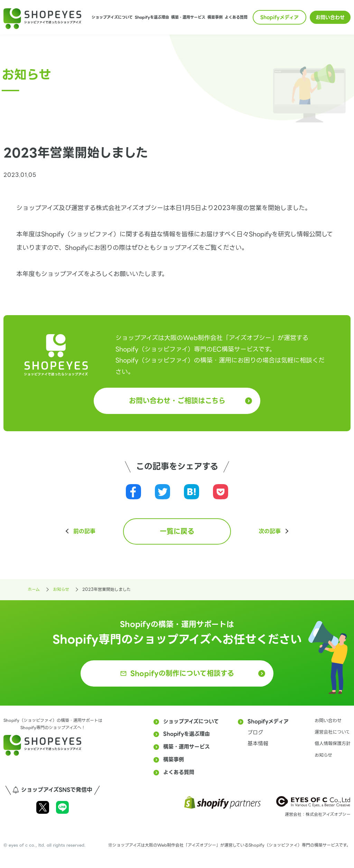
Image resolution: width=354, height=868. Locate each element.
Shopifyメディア (280, 17)
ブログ (255, 733)
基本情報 (258, 744)
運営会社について (332, 732)
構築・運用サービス (188, 17)
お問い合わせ (330, 17)
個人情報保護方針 (333, 743)
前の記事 (84, 531)
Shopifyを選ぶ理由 (152, 17)
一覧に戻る (177, 531)
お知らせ (323, 755)
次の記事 (270, 531)
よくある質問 (236, 17)
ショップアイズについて (112, 17)
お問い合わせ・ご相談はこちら (177, 401)
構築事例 (215, 17)
